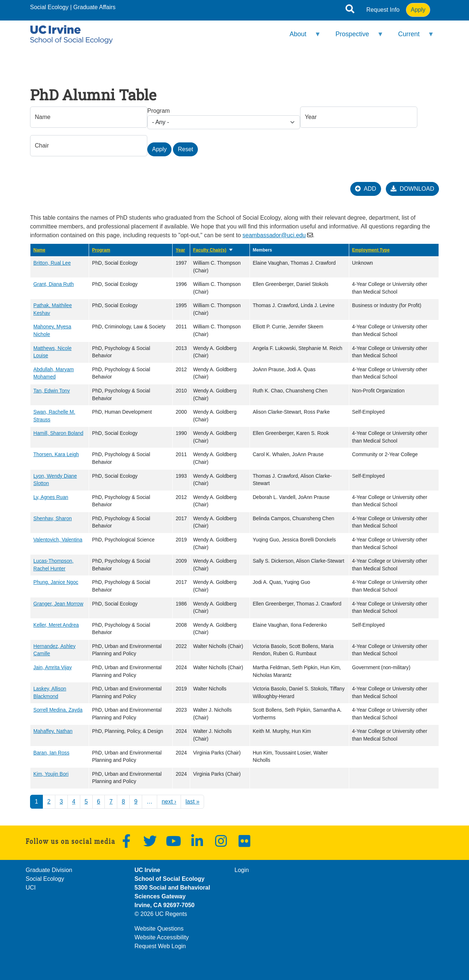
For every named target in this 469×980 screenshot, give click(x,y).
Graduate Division (49, 870)
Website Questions (159, 929)
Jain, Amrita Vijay (53, 668)
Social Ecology (49, 7)
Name (39, 250)
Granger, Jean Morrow (58, 604)
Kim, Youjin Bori (51, 774)
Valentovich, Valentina (58, 540)
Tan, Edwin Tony (52, 391)
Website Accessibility (162, 937)
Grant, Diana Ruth (53, 284)
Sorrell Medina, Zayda (58, 710)
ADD (366, 189)
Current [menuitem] (411, 37)
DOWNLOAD (412, 189)
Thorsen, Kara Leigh (56, 454)
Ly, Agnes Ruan (51, 497)
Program (158, 111)
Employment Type (371, 250)
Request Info (383, 10)
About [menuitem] (300, 37)
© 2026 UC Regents (161, 914)
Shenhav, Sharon (53, 519)
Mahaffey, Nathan (53, 731)
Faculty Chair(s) (213, 250)
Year (180, 250)
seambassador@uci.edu (274, 235)
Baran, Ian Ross (51, 753)
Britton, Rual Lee (52, 263)
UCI (31, 888)
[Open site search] (350, 10)
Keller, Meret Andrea (56, 625)
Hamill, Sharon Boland (58, 433)
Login (242, 870)
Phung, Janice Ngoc (56, 582)
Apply (418, 10)
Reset (185, 149)
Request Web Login (160, 946)
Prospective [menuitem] (355, 37)
